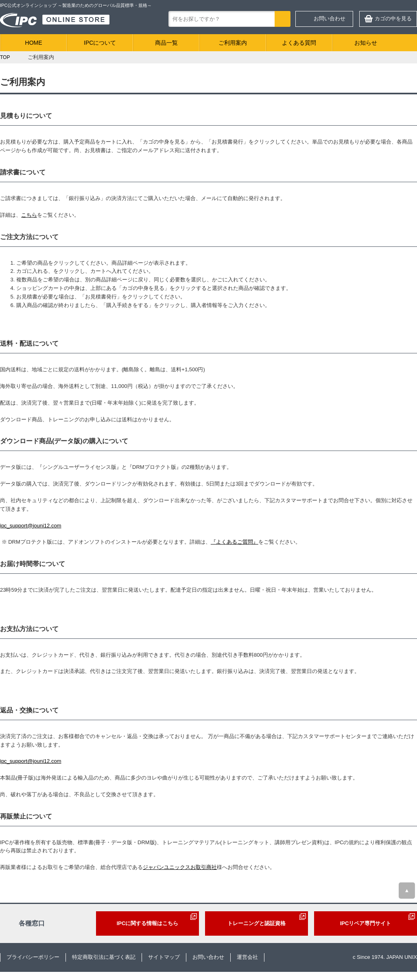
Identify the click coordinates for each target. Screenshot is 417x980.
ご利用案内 (233, 43)
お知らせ (366, 43)
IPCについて (100, 43)
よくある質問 (299, 43)
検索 (283, 19)
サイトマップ (164, 957)
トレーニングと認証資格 (257, 923)
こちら (29, 215)
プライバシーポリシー (33, 957)
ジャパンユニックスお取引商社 (180, 867)
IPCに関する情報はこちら (148, 923)
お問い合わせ (330, 19)
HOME (34, 43)
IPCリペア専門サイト (366, 923)
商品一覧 (166, 43)
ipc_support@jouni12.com (31, 526)
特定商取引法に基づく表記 (104, 957)
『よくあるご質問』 (235, 542)
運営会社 (247, 957)
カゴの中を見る (393, 19)
